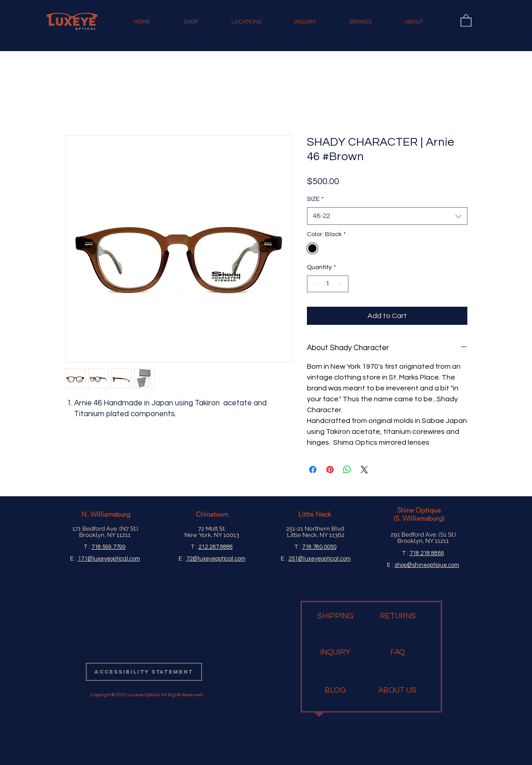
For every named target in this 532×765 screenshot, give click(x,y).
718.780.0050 (319, 547)
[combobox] (387, 216)
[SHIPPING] (335, 617)
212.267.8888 (216, 547)
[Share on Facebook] (313, 470)
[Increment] (341, 284)
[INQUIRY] (335, 653)
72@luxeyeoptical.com (216, 559)
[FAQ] (398, 653)
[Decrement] (314, 284)
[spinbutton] (328, 284)
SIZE (315, 199)
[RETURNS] (398, 617)
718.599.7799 (108, 547)
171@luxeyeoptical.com (109, 559)
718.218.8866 (427, 553)
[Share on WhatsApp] (347, 470)
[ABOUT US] (397, 691)
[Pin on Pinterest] (330, 470)
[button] (466, 20)
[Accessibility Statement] (144, 672)
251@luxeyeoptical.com (320, 559)
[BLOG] (335, 691)
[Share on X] (364, 470)
